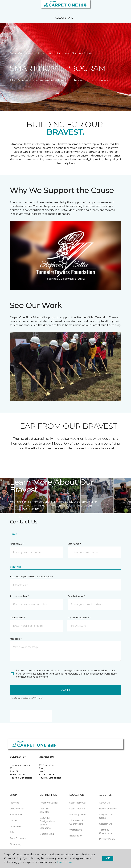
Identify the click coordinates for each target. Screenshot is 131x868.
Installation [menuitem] (76, 836)
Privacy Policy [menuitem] (107, 839)
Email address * (76, 596)
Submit (65, 690)
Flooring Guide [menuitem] (78, 815)
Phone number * (19, 596)
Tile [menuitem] (12, 832)
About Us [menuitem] (104, 803)
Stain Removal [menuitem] (78, 803)
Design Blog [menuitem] (47, 834)
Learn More (20, 517)
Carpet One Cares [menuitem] (106, 816)
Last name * (74, 544)
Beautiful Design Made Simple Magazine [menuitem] (47, 823)
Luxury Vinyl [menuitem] (17, 809)
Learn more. (65, 862)
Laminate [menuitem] (15, 826)
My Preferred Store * (79, 618)
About (32, 53)
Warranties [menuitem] (76, 830)
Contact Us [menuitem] (106, 824)
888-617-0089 (18, 775)
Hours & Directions (21, 778)
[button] (119, 6)
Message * (16, 639)
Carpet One (16, 53)
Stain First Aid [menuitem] (77, 809)
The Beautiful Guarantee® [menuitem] (77, 822)
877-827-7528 (46, 775)
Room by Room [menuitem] (108, 809)
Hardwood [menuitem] (16, 815)
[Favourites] (123, 6)
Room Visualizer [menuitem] (49, 803)
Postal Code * (17, 618)
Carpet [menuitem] (14, 820)
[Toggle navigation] (5, 6)
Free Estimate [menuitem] (18, 838)
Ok (108, 858)
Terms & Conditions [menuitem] (105, 831)
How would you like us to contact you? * (32, 577)
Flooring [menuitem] (15, 803)
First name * (17, 544)
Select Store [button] (64, 18)
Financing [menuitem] (16, 844)
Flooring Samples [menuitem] (45, 810)
